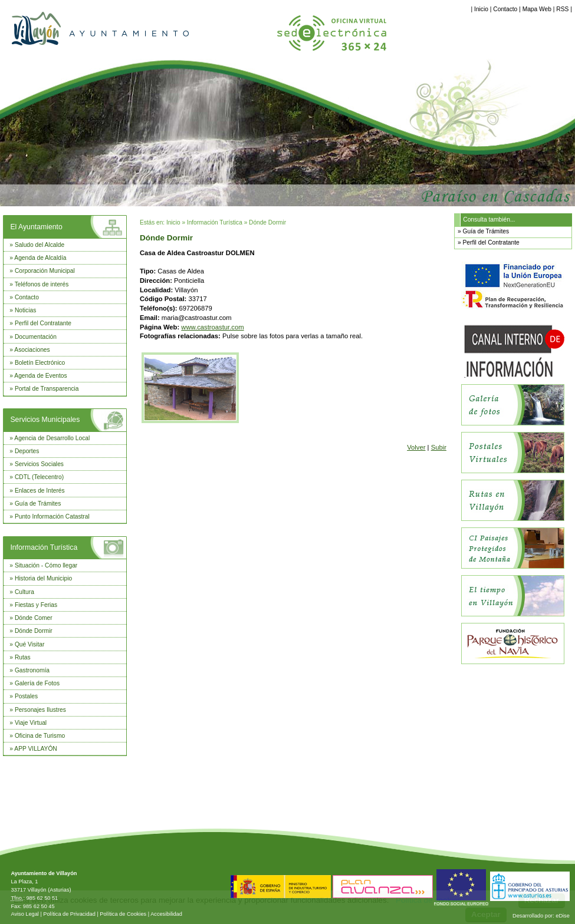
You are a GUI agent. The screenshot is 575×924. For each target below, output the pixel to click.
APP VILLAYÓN (35, 749)
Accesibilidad (166, 914)
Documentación (36, 337)
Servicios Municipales (45, 420)
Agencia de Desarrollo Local (52, 438)
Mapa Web (537, 9)
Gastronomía (32, 670)
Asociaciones (32, 350)
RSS (562, 9)
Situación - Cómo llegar (46, 565)
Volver (416, 447)
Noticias (25, 310)
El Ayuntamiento (36, 227)
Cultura (24, 592)
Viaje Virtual (31, 723)
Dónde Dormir (34, 631)
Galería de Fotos (37, 683)
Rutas (23, 657)
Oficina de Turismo (40, 736)
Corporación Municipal (45, 271)
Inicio (481, 9)
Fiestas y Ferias (36, 605)
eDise (563, 916)
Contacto (505, 9)
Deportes (27, 451)
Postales (26, 696)
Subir (439, 447)
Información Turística (44, 547)
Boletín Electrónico (40, 363)
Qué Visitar (29, 644)
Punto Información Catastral (52, 517)
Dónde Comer (34, 618)
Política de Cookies (123, 914)
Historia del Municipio (43, 578)
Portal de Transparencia (47, 389)
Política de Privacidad (69, 914)
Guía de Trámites (38, 504)
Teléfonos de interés (42, 284)
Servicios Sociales (39, 464)
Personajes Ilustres (40, 710)
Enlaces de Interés (40, 491)
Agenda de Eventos (40, 376)
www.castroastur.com (212, 327)
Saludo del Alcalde (40, 245)
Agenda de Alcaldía (40, 258)
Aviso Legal (24, 914)
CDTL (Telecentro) (39, 477)
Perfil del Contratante (43, 323)
